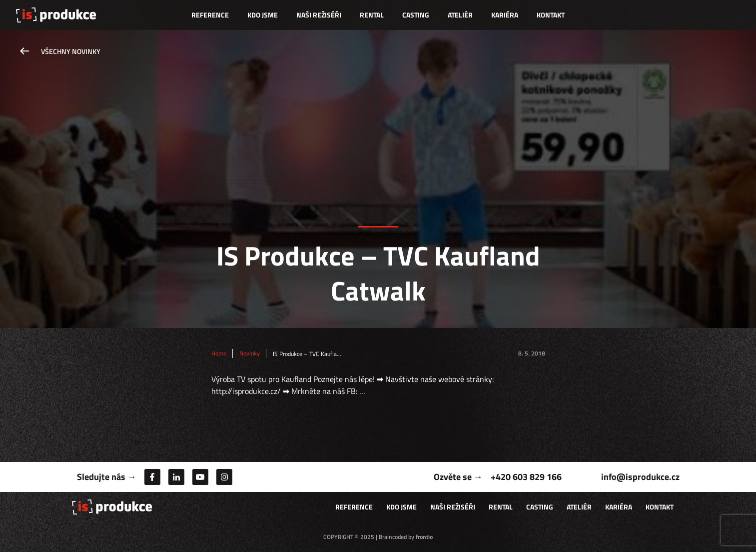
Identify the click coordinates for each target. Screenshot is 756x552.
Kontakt (551, 15)
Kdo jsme (263, 15)
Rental (372, 15)
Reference (210, 15)
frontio (424, 537)
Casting (416, 15)
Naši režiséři (319, 15)
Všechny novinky (71, 51)
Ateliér (460, 15)
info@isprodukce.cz (640, 477)
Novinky (250, 353)
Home (219, 353)
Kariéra (505, 15)
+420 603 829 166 (526, 477)
